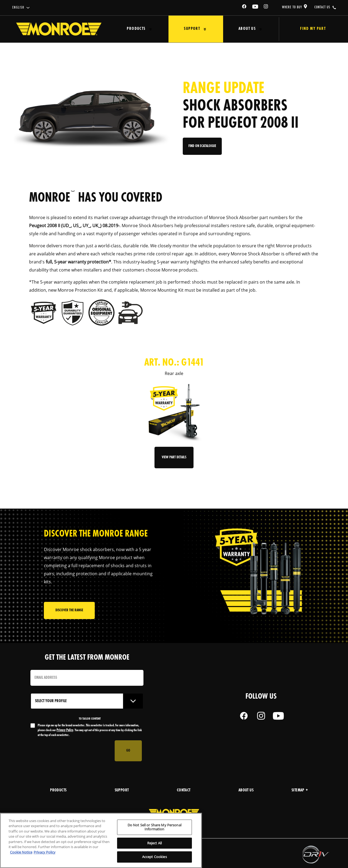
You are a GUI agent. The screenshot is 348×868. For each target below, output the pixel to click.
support (122, 790)
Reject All (154, 843)
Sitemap (300, 790)
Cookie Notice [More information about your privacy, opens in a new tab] (21, 852)
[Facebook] (244, 7)
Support (186, 29)
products (58, 790)
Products (134, 29)
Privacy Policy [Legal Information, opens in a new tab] (45, 852)
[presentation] (71, 751)
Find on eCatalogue (203, 148)
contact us (322, 7)
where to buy (292, 7)
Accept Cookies (154, 857)
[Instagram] (266, 7)
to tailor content (90, 719)
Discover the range (69, 611)
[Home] (59, 29)
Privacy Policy (65, 730)
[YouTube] (255, 7)
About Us (238, 29)
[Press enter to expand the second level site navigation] (148, 29)
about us (246, 790)
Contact (184, 790)
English (18, 8)
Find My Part (308, 29)
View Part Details (174, 457)
